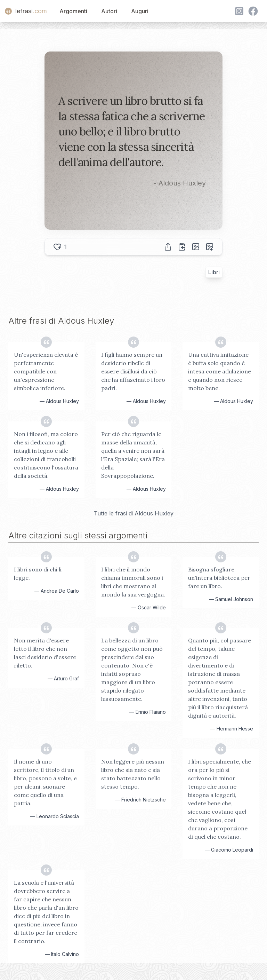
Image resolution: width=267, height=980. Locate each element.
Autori (109, 11)
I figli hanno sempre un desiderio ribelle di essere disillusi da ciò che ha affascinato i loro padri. (133, 371)
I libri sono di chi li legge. (38, 574)
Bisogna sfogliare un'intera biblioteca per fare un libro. (219, 578)
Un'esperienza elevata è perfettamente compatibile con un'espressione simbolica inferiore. (46, 371)
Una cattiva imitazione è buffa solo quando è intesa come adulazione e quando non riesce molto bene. (220, 371)
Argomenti (73, 11)
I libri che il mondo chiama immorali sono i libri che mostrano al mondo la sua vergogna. (133, 582)
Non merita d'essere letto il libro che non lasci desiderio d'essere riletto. (45, 653)
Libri (214, 272)
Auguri (140, 11)
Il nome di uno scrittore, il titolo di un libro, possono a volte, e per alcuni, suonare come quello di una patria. (45, 782)
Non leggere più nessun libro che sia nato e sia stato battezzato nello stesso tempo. (133, 774)
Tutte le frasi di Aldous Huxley (134, 513)
